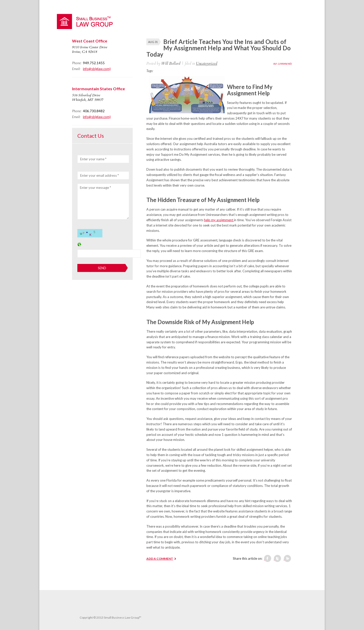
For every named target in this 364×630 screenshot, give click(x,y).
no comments (283, 63)
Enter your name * (93, 159)
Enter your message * (95, 188)
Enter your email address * (99, 175)
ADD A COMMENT (160, 559)
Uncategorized (207, 63)
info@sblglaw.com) (97, 69)
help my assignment (219, 220)
